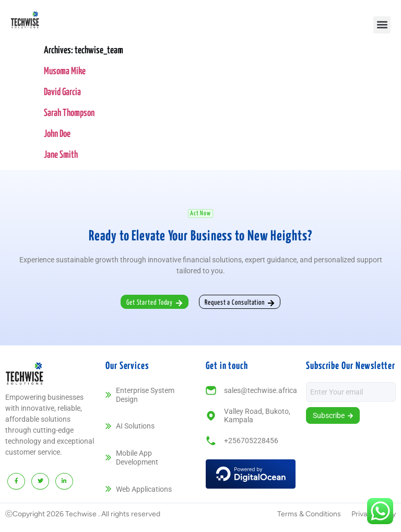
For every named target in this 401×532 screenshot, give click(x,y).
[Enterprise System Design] (108, 395)
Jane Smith (61, 155)
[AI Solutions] (108, 426)
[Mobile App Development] (108, 458)
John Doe (57, 134)
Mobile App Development (137, 458)
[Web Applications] (108, 489)
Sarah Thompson (69, 113)
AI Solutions (135, 426)
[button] (382, 25)
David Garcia (62, 92)
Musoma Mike (65, 71)
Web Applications (144, 489)
